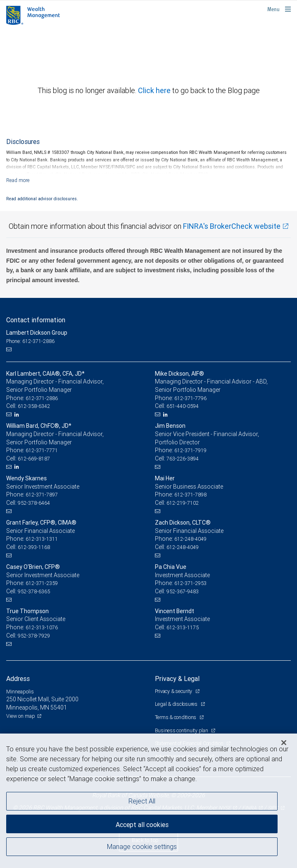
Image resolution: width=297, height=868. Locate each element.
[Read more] (18, 180)
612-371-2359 (42, 583)
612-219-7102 (183, 503)
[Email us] (10, 349)
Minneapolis (20, 692)
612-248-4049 (190, 539)
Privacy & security (174, 691)
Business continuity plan (182, 730)
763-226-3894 (183, 459)
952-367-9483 (183, 591)
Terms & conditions (176, 717)
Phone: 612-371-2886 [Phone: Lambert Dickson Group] (30, 341)
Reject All (142, 801)
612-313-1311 (42, 539)
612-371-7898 (190, 495)
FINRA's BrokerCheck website (232, 226)
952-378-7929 (34, 636)
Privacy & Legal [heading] (177, 679)
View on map (21, 716)
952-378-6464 (34, 503)
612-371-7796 (190, 398)
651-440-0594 (183, 406)
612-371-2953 (190, 583)
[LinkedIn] (18, 415)
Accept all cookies (142, 825)
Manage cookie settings (142, 846)
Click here (155, 90)
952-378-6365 (34, 591)
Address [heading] (18, 679)
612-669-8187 (34, 459)
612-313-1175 (183, 627)
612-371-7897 (42, 495)
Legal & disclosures (177, 704)
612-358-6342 (34, 406)
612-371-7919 (190, 450)
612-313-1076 (42, 627)
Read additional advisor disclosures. (42, 199)
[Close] (284, 743)
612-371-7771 (42, 450)
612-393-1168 (34, 547)
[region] (148, 801)
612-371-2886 (42, 398)
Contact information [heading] (36, 320)
